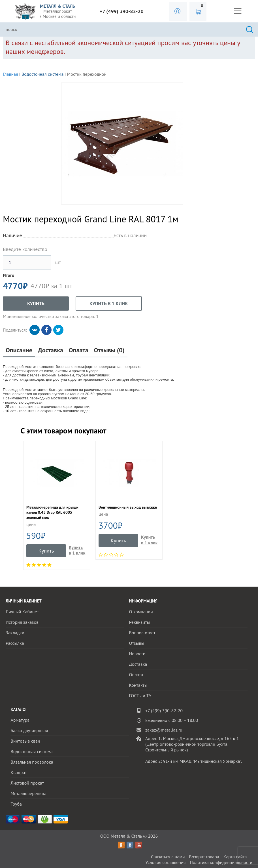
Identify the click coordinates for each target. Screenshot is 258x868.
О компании (141, 612)
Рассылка (15, 643)
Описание (19, 350)
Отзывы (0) (109, 350)
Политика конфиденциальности (221, 862)
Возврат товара (204, 857)
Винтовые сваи (25, 741)
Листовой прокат (27, 783)
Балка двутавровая (29, 730)
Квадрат (19, 772)
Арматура (20, 720)
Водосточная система (42, 74)
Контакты (138, 685)
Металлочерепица (28, 793)
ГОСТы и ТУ (140, 696)
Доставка (51, 350)
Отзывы (136, 643)
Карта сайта (235, 857)
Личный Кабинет (22, 612)
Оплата (79, 350)
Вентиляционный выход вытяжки (128, 507)
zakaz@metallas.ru (164, 730)
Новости (137, 654)
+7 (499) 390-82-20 (122, 11)
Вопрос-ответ (142, 633)
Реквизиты (139, 622)
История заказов (22, 622)
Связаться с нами (168, 857)
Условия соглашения (165, 862)
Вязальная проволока (32, 762)
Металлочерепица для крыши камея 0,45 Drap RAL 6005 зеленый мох (52, 512)
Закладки (15, 633)
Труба (16, 804)
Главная (10, 74)
